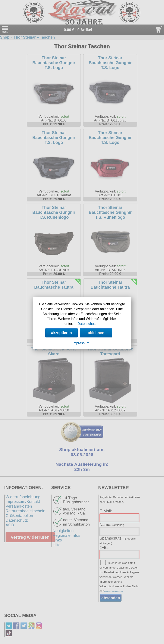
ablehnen (96, 333)
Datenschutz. (87, 324)
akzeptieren (62, 333)
